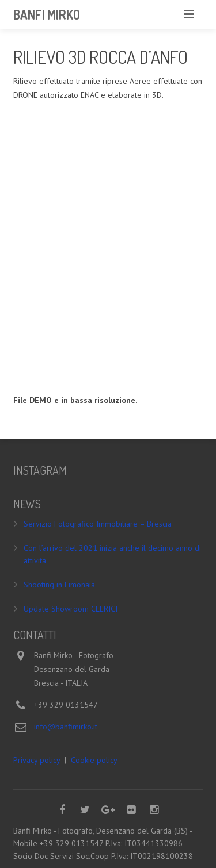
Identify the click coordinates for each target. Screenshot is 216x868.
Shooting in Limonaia (59, 585)
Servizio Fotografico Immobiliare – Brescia (98, 524)
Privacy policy (37, 760)
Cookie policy (94, 760)
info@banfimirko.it (66, 727)
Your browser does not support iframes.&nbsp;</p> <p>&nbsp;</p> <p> (108, 245)
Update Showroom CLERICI (71, 609)
